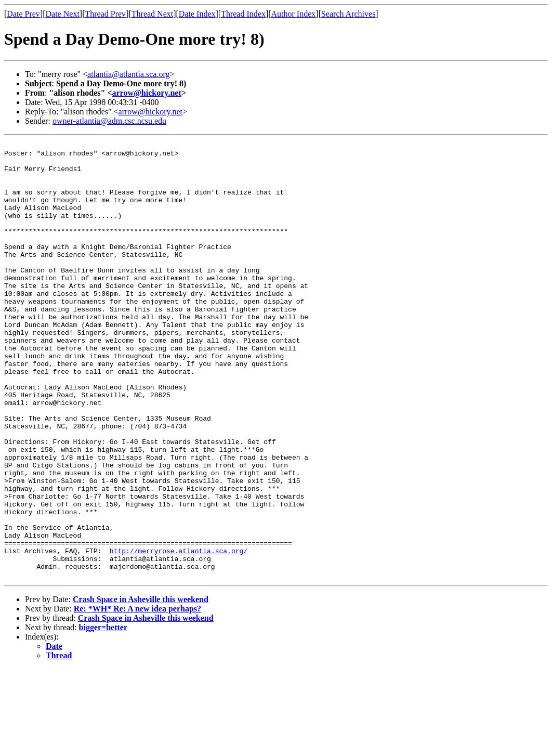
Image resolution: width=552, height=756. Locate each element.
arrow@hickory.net (147, 93)
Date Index (197, 14)
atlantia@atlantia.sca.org (128, 74)
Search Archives (348, 14)
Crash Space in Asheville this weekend (141, 687)
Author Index (294, 14)
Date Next (63, 14)
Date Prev (23, 14)
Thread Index (243, 14)
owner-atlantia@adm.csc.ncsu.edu (109, 121)
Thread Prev (105, 14)
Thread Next (152, 14)
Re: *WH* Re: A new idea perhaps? (137, 696)
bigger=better (103, 715)
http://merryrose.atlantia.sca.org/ (179, 633)
